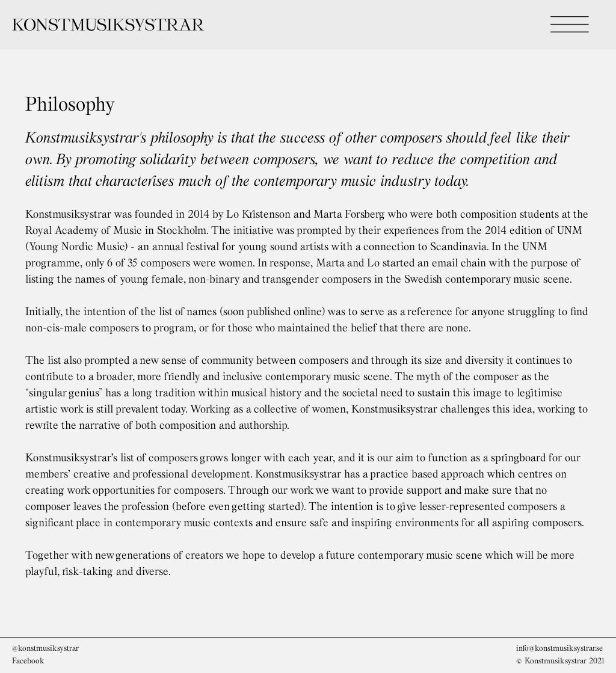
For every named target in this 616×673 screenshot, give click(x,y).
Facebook (28, 660)
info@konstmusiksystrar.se (559, 648)
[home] (202, 25)
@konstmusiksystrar (45, 648)
